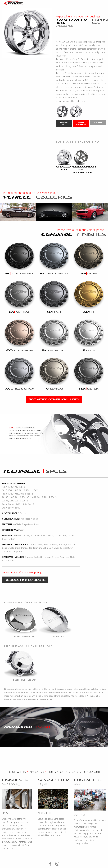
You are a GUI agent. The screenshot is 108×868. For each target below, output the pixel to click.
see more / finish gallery (54, 399)
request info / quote (25, 580)
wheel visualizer (81, 123)
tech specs (98, 122)
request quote (64, 123)
